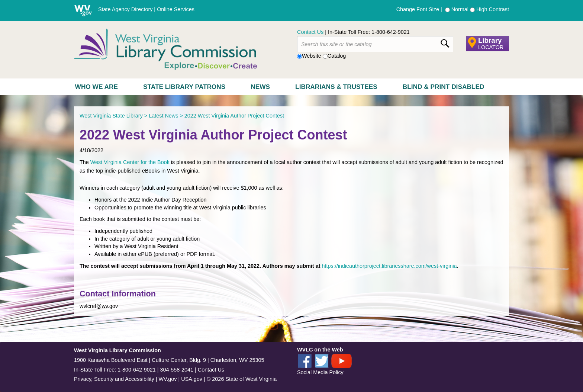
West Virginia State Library (111, 116)
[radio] (447, 10)
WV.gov (168, 379)
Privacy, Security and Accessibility (114, 379)
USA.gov (192, 379)
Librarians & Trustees (336, 87)
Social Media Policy (320, 372)
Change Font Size (418, 9)
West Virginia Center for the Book (130, 162)
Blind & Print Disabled (444, 87)
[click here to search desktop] (445, 42)
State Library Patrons (184, 87)
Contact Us (310, 32)
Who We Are (96, 87)
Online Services (176, 9)
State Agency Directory (125, 9)
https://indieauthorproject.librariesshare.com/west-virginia (389, 266)
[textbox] (375, 44)
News (260, 87)
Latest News (163, 116)
